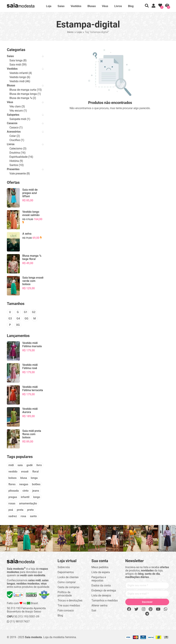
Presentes (13, 169)
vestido (13, 472)
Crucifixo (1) (17, 140)
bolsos (12, 478)
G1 (26, 312)
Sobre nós (64, 567)
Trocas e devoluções (70, 600)
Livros (118, 6)
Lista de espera (101, 572)
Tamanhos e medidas (105, 600)
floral (35, 472)
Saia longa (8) (18, 60)
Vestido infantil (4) (21, 73)
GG (26, 318)
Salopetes (13, 115)
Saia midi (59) (18, 65)
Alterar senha (99, 605)
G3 (10, 318)
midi (11, 465)
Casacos (12, 123)
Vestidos (76, 6)
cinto (26, 491)
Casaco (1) (16, 127)
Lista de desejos (101, 595)
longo (37, 497)
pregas (13, 497)
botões (36, 484)
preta (20, 510)
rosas (12, 503)
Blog (131, 6)
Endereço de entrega (104, 590)
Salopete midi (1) (20, 119)
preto (30, 510)
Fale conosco (66, 610)
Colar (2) (15, 136)
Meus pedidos (100, 567)
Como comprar (67, 582)
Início (70, 32)
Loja (49, 6)
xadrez (13, 516)
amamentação (28, 503)
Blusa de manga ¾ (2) (23, 98)
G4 (18, 318)
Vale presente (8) (20, 173)
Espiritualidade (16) (21, 157)
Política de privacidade (65, 594)
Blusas (92, 6)
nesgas (24, 484)
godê (30, 465)
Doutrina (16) (18, 153)
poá (11, 510)
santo (33, 516)
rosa (23, 516)
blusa (24, 478)
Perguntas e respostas (99, 579)
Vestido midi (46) (20, 81)
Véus (105, 6)
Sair (94, 610)
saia (20, 465)
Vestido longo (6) (20, 77)
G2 (34, 312)
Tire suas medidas (69, 605)
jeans (36, 491)
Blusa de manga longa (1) (25, 94)
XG (18, 325)
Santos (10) (17, 165)
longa (34, 478)
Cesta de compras (68, 587)
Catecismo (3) (18, 149)
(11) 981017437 (18, 622)
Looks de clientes (68, 577)
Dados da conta (101, 585)
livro (39, 465)
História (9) (16, 161)
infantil (25, 497)
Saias (61, 6)
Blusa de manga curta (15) (26, 90)
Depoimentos (66, 572)
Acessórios (14, 132)
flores (12, 484)
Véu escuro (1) (18, 111)
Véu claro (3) (17, 106)
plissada (14, 491)
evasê (25, 472)
